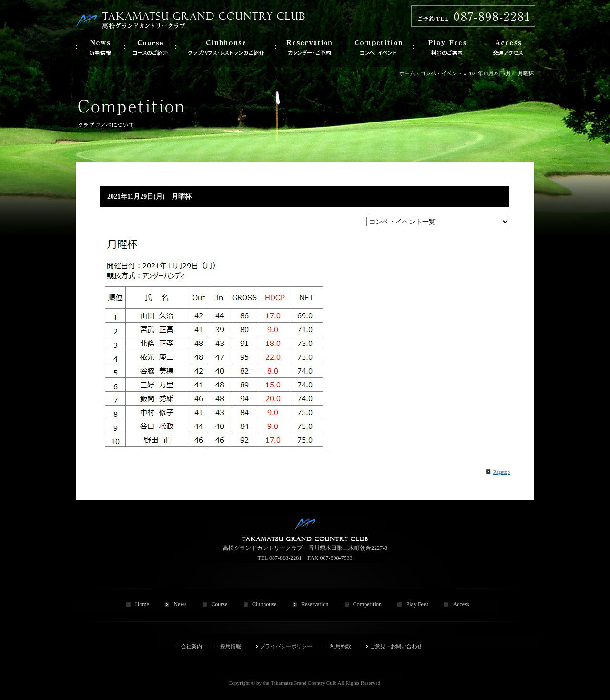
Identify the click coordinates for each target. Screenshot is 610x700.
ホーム (407, 73)
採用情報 (231, 646)
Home (142, 604)
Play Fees (417, 604)
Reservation (315, 604)
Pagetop (502, 472)
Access (461, 604)
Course (219, 604)
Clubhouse (264, 604)
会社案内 (192, 646)
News (180, 604)
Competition (367, 604)
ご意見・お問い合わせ (396, 646)
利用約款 (341, 646)
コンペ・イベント (441, 73)
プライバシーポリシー (286, 646)
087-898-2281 (285, 558)
